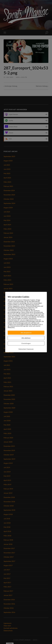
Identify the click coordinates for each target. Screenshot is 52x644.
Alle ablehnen (26, 338)
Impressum (30, 349)
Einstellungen (26, 343)
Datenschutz (22, 349)
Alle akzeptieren (26, 333)
